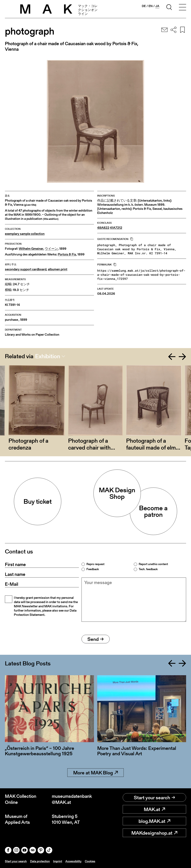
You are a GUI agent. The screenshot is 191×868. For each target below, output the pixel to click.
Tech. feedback (148, 569)
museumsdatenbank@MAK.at (72, 799)
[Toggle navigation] (183, 8)
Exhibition (48, 356)
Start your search (154, 797)
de (144, 6)
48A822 (103, 228)
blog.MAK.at (154, 821)
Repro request (95, 564)
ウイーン (51, 249)
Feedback (93, 569)
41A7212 (116, 228)
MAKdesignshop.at (154, 833)
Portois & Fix (67, 254)
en (151, 6)
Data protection (40, 861)
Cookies (90, 861)
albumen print (58, 269)
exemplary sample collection (25, 234)
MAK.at (154, 809)
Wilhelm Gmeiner (31, 249)
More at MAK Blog (95, 773)
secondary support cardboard (26, 269)
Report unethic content (153, 564)
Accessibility (73, 861)
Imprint (58, 861)
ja (157, 6)
